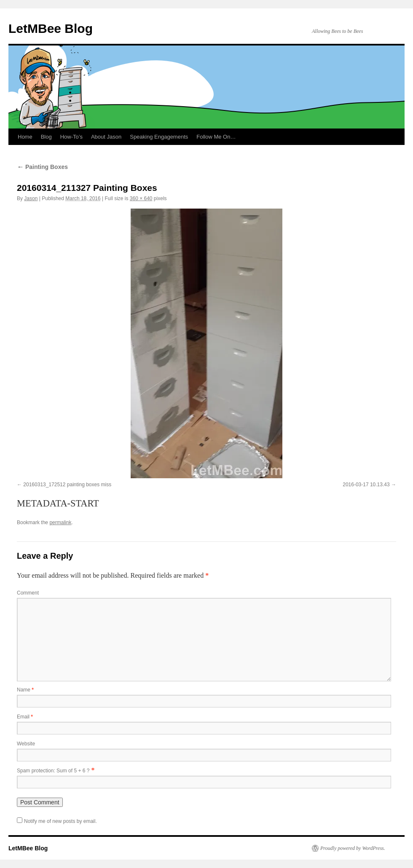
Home (25, 137)
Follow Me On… (216, 137)
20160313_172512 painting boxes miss (67, 485)
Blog (46, 137)
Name (25, 690)
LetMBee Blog (51, 28)
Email (25, 717)
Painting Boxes (42, 167)
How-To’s (71, 137)
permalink (60, 522)
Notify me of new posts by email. (60, 821)
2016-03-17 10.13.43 (366, 485)
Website (26, 744)
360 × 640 (141, 198)
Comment (28, 593)
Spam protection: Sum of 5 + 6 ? (53, 771)
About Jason (106, 137)
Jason (31, 198)
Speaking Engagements (159, 137)
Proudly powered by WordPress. (353, 848)
